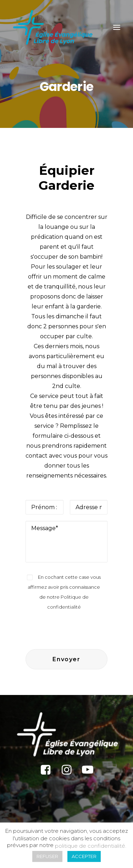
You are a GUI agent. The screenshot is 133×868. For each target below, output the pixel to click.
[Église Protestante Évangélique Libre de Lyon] (53, 27)
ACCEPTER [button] (84, 856)
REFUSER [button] (47, 856)
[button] (117, 27)
